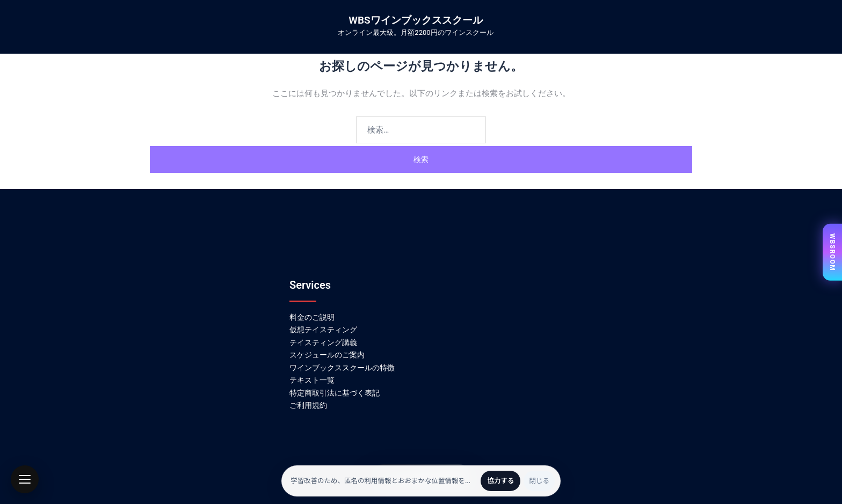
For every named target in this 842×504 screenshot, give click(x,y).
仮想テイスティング (323, 330)
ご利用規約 (308, 405)
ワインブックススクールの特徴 (342, 368)
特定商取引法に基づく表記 (335, 393)
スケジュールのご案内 (327, 355)
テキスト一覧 (312, 380)
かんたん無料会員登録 (421, 478)
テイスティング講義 (323, 342)
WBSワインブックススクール (415, 20)
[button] (25, 479)
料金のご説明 (312, 317)
